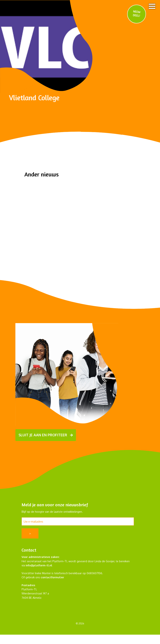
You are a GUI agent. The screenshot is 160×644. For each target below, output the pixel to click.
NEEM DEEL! (137, 13)
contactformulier (52, 577)
